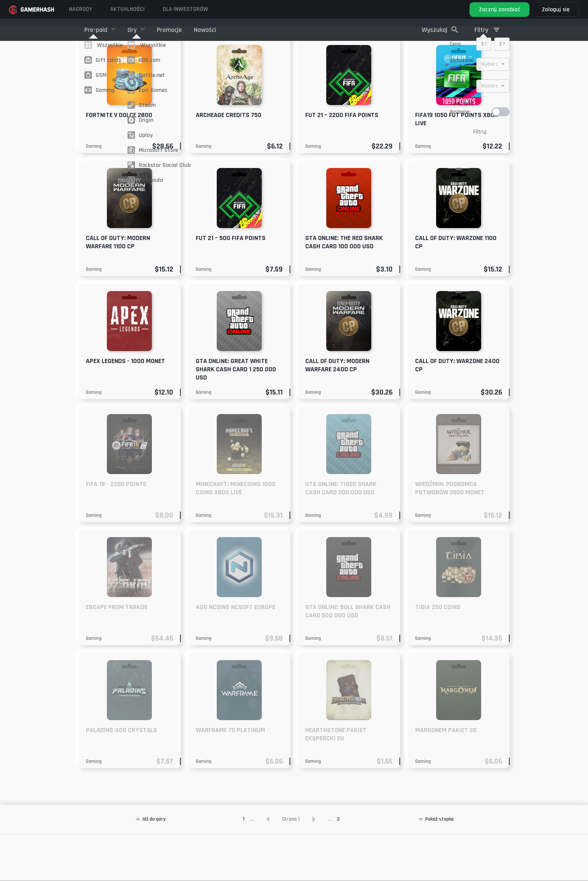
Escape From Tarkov (117, 654)
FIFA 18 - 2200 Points (116, 531)
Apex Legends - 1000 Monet (125, 408)
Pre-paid (97, 30)
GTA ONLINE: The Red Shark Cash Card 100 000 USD (344, 289)
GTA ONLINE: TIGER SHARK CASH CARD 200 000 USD (341, 535)
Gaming (94, 193)
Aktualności (127, 9)
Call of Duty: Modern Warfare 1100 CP (118, 289)
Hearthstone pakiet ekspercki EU (336, 781)
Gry (133, 30)
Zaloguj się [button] (556, 10)
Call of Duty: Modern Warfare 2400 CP (337, 412)
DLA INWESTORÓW (185, 9)
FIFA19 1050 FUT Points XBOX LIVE (457, 166)
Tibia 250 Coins (438, 654)
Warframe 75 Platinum (230, 777)
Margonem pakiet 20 (446, 777)
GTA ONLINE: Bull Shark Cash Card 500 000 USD (348, 658)
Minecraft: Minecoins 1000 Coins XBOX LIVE (236, 535)
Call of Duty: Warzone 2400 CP (457, 412)
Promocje (169, 30)
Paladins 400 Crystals (121, 777)
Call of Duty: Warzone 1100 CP (456, 289)
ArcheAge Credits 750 (229, 162)
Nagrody (81, 9)
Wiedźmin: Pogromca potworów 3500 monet (450, 535)
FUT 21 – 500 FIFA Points (231, 285)
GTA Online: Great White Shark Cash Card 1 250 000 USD (236, 416)
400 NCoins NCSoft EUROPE (235, 654)
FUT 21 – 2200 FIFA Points (342, 162)
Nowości (205, 30)
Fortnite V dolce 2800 (119, 162)
